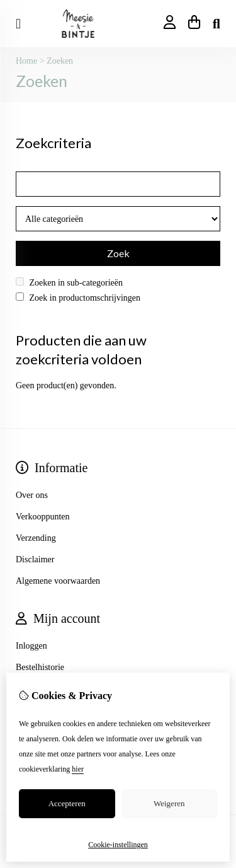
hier (78, 769)
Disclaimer (35, 559)
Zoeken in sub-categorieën (69, 282)
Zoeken (60, 61)
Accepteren (67, 803)
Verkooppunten (43, 517)
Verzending (36, 538)
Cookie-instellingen (118, 845)
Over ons (32, 495)
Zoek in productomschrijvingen (78, 298)
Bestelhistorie (40, 667)
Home (26, 61)
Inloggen (31, 646)
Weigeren (169, 803)
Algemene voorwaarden (58, 581)
